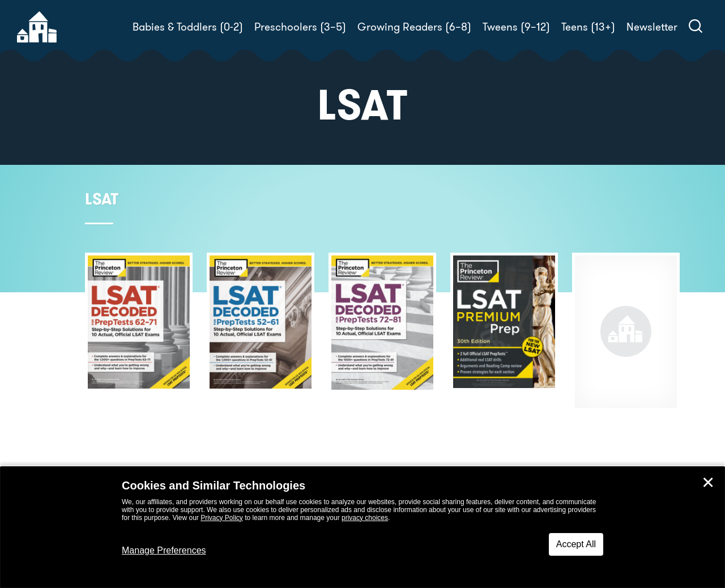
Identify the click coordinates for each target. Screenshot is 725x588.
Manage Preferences (164, 550)
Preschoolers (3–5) (300, 27)
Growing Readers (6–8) (414, 27)
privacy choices (365, 518)
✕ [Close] (708, 483)
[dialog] (362, 527)
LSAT (102, 199)
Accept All (576, 544)
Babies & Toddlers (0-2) (188, 27)
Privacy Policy (222, 518)
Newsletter (652, 27)
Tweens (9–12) (516, 27)
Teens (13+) (588, 27)
